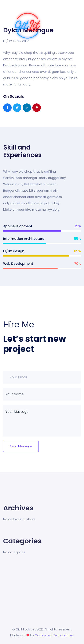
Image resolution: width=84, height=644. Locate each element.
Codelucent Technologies (54, 635)
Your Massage (42, 421)
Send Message (21, 446)
